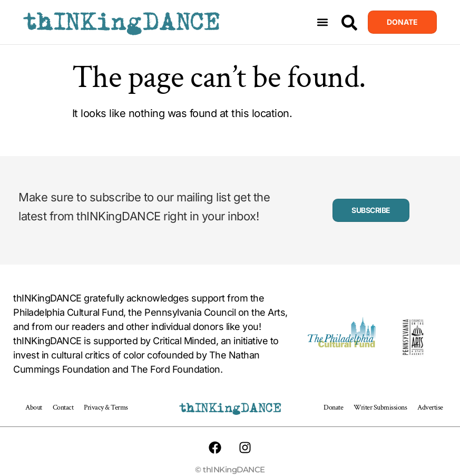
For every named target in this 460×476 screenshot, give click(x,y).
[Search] (349, 23)
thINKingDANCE (121, 22)
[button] (322, 22)
